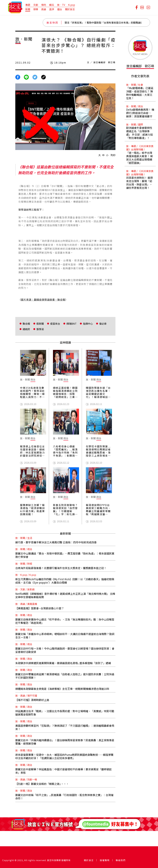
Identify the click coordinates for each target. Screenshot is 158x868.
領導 (36, 9)
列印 (113, 155)
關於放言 (70, 9)
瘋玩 (52, 5)
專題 (28, 5)
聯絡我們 (121, 860)
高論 (44, 9)
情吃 (44, 5)
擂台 (60, 9)
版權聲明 (105, 860)
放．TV (61, 5)
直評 (52, 9)
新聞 (28, 9)
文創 (36, 5)
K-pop (72, 5)
